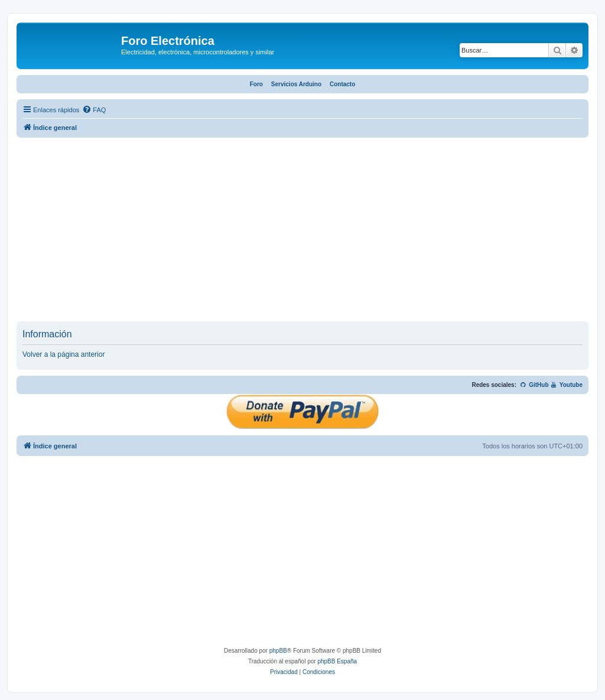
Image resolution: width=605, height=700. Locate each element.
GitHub (534, 385)
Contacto (342, 84)
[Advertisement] (302, 233)
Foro (256, 84)
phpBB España (337, 661)
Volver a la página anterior (64, 354)
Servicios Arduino (296, 84)
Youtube (566, 385)
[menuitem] (94, 110)
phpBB (278, 651)
